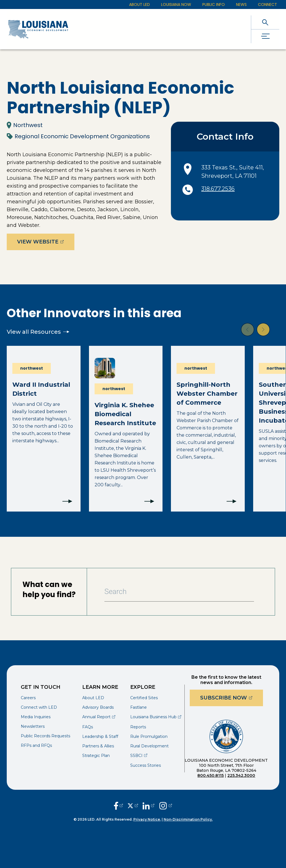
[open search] (265, 22)
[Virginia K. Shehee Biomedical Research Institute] (126, 429)
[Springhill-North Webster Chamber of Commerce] (208, 429)
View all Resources (38, 332)
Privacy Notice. (147, 819)
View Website (46, 242)
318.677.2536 (218, 189)
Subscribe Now (232, 698)
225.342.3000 (241, 775)
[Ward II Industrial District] (44, 429)
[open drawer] (265, 36)
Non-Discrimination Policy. (188, 819)
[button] (248, 330)
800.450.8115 (211, 775)
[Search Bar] (179, 592)
